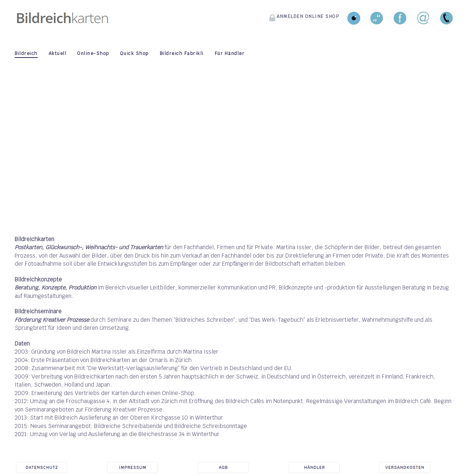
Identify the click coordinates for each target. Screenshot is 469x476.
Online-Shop (93, 53)
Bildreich (26, 53)
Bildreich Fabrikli (182, 53)
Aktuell (58, 53)
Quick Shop (134, 53)
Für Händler (230, 53)
